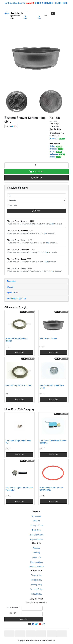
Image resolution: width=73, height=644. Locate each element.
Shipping (36, 521)
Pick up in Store (37, 525)
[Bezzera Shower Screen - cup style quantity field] (36, 165)
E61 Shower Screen (48, 339)
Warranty (11, 287)
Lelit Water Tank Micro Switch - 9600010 (53, 442)
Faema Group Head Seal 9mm (19, 385)
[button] (36, 178)
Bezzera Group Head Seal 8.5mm (17, 340)
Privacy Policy (36, 580)
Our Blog (36, 553)
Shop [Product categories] (26, 18)
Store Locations (36, 562)
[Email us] (30, 624)
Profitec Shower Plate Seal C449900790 (51, 489)
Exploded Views (36, 540)
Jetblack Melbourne (15, 3)
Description (12, 281)
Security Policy (36, 585)
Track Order (36, 530)
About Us (36, 548)
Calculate (36, 211)
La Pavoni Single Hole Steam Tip (18, 442)
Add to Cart (37, 171)
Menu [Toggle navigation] (12, 18)
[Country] (36, 201)
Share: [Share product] (11, 126)
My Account (36, 516)
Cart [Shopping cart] (42, 18)
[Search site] (53, 13)
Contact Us (37, 557)
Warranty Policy (37, 589)
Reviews (17, 299)
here (52, 224)
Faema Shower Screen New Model (52, 387)
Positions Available (36, 567)
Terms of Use (37, 575)
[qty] (36, 196)
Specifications (13, 293)
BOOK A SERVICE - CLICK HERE (51, 3)
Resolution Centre (36, 535)
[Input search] (39, 13)
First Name (13, 613)
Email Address (13, 607)
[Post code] (36, 206)
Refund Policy (36, 594)
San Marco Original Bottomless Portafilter (19, 489)
